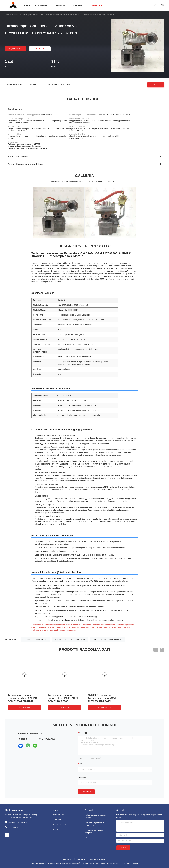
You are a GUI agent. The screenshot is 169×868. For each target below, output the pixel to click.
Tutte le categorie (91, 838)
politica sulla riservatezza (99, 859)
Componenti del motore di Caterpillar (94, 832)
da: (80, 764)
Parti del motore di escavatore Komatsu (95, 816)
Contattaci (86, 792)
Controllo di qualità (59, 825)
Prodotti (15, 14)
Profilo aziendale (59, 815)
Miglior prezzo (15, 49)
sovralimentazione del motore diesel (70, 639)
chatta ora (40, 49)
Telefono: (83, 777)
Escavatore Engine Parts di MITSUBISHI (94, 824)
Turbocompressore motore (31, 14)
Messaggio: (84, 733)
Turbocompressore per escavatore (107, 639)
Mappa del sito (67, 859)
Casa (7, 14)
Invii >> (123, 848)
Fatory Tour (57, 820)
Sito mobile (81, 859)
